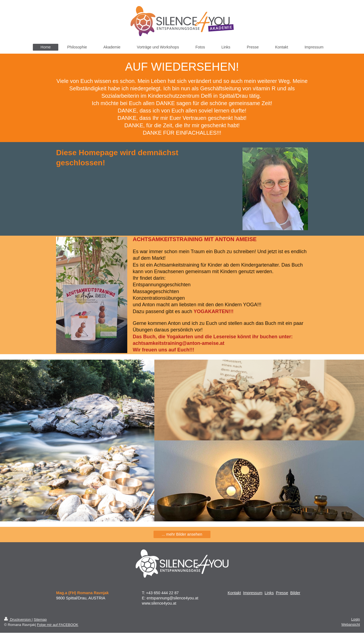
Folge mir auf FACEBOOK (58, 625)
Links (269, 593)
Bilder (295, 593)
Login (356, 619)
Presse (282, 593)
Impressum (253, 593)
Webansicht (351, 624)
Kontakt (234, 593)
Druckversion (18, 620)
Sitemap (40, 620)
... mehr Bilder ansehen (182, 534)
